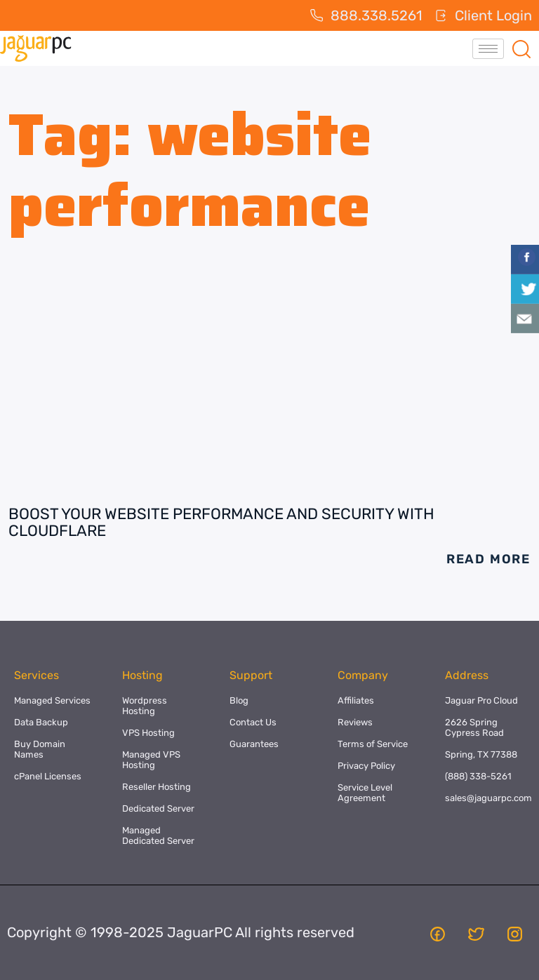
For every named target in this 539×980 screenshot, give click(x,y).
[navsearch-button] (521, 48)
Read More (488, 559)
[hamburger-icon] (488, 49)
